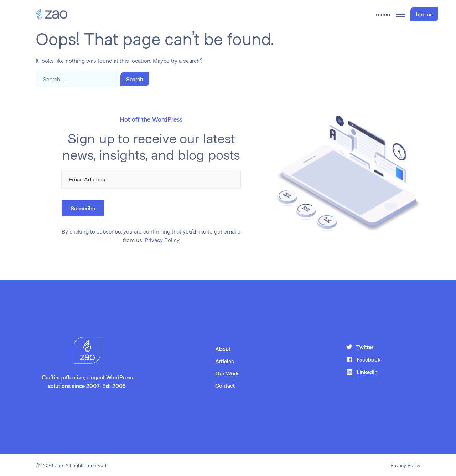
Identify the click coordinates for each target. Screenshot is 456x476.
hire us (424, 14)
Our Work (227, 373)
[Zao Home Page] (51, 14)
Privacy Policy (162, 240)
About (223, 349)
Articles (224, 361)
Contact (225, 385)
